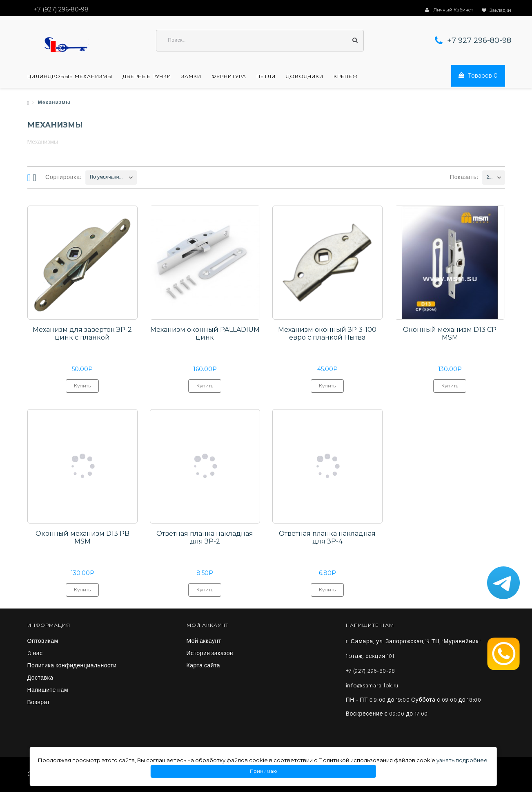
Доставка (40, 679)
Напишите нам (48, 691)
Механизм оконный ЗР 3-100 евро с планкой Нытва (327, 334)
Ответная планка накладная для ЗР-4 (327, 538)
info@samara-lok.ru (372, 687)
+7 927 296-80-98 (479, 41)
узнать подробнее (462, 760)
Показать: (464, 178)
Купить (82, 389)
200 (490, 178)
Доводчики (305, 77)
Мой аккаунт (204, 642)
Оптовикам (43, 642)
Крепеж (346, 77)
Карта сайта (204, 667)
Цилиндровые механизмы (70, 77)
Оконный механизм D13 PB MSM (82, 538)
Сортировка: (63, 178)
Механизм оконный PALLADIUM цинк (205, 334)
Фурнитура (229, 77)
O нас (35, 655)
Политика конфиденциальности (72, 667)
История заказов (210, 655)
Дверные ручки (147, 77)
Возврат (39, 704)
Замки (191, 77)
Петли (266, 77)
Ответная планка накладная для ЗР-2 (205, 538)
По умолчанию (106, 178)
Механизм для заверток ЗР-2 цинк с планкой (82, 334)
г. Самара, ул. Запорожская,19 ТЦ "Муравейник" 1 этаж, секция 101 (413, 650)
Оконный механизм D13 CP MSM (450, 334)
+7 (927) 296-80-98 (371, 672)
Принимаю (263, 771)
